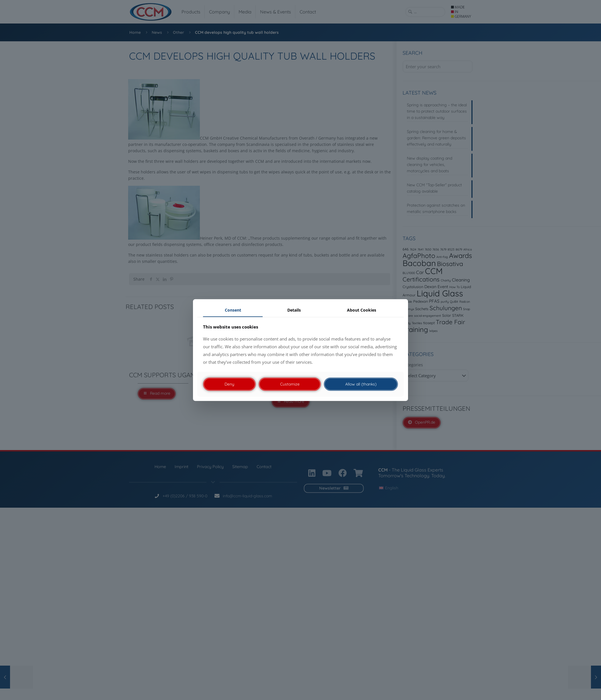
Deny (229, 384)
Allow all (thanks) (361, 384)
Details (294, 310)
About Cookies (362, 310)
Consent (233, 310)
